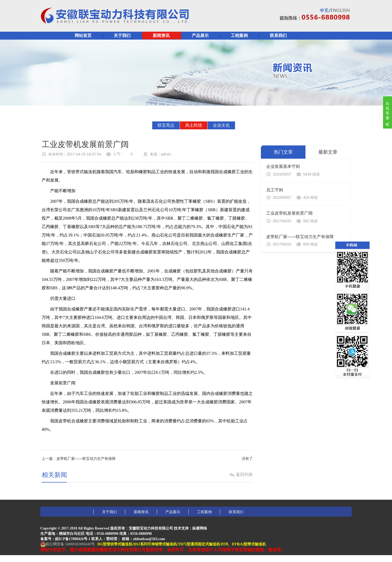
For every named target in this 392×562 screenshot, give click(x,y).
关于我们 (122, 36)
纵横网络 (200, 528)
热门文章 (283, 152)
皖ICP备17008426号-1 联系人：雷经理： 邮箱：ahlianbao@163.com (110, 539)
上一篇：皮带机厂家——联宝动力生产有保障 (79, 459)
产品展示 (200, 36)
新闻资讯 (161, 36)
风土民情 (194, 125)
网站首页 (83, 36)
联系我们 (278, 36)
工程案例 (239, 36)
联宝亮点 (166, 125)
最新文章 (328, 152)
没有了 (247, 459)
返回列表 (244, 474)
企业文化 (221, 125)
